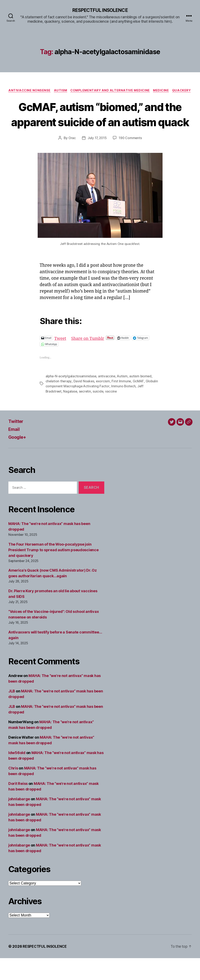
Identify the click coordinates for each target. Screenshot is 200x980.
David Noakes (84, 403)
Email (14, 451)
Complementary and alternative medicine (122, 91)
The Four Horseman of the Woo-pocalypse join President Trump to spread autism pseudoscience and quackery (53, 572)
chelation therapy (59, 403)
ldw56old (17, 775)
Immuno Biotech (124, 408)
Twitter (17, 443)
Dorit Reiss (18, 805)
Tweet (61, 360)
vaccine (112, 413)
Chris (13, 790)
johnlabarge (19, 821)
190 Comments (131, 160)
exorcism (104, 403)
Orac (72, 160)
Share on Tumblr (90, 360)
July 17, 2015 (97, 160)
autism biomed (142, 398)
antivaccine (107, 398)
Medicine (175, 91)
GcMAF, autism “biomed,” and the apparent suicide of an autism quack (100, 128)
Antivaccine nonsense (39, 91)
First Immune (122, 403)
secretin (86, 413)
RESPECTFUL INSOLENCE (100, 10)
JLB (12, 713)
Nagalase (71, 413)
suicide (99, 413)
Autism (71, 91)
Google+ (18, 459)
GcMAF (139, 403)
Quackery (100, 97)
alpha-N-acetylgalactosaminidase (71, 398)
